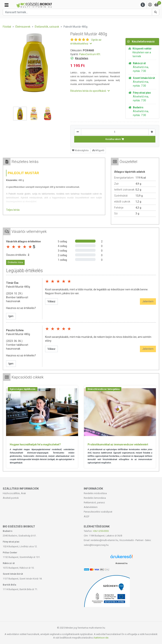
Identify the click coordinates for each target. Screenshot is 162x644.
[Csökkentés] (78, 132)
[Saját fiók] (150, 5)
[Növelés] (152, 132)
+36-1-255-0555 (101, 531)
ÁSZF (87, 516)
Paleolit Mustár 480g (18, 287)
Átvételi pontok (11, 498)
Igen (11, 316)
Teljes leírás (13, 210)
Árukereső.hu (121, 563)
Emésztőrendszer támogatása (104, 389)
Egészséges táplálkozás (23, 389)
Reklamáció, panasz (94, 502)
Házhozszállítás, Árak (14, 493)
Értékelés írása (15, 262)
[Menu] (143, 5)
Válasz (51, 301)
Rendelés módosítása (95, 493)
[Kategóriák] (7, 5)
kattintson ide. (102, 638)
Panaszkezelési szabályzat (98, 512)
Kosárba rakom (115, 139)
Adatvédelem (91, 507)
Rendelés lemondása (95, 498)
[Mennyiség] (115, 132)
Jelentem (148, 301)
